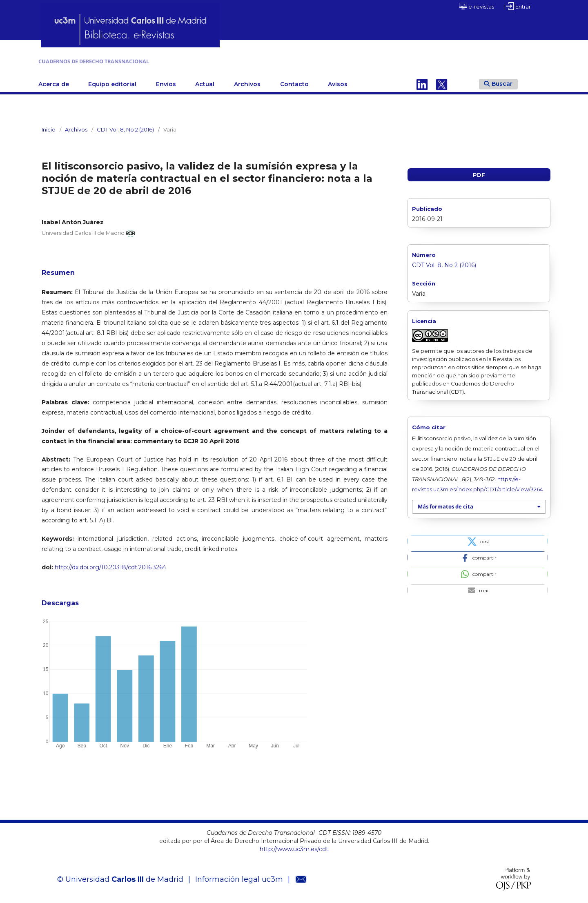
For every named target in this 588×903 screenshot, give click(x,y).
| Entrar (517, 6)
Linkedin (422, 82)
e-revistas (477, 6)
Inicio (49, 127)
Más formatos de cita (445, 505)
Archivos (247, 82)
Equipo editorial (112, 82)
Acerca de (54, 82)
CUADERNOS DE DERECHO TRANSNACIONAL (145, 60)
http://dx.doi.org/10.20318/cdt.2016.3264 (110, 566)
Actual (205, 82)
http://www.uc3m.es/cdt (294, 847)
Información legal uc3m (239, 877)
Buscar (498, 82)
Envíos (166, 82)
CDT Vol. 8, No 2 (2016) (125, 127)
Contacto (294, 82)
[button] (478, 540)
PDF (479, 173)
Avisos (338, 82)
